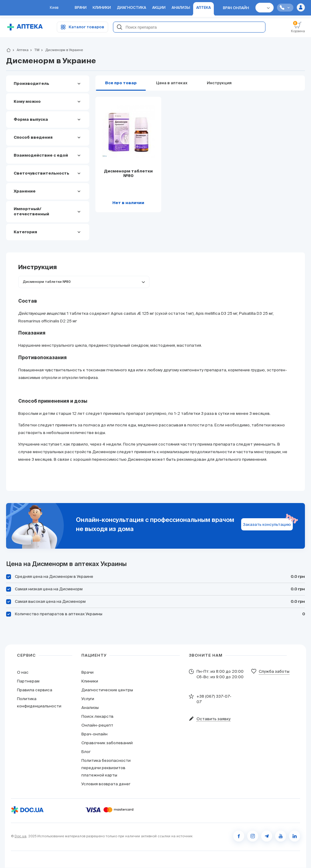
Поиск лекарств (97, 717)
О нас (23, 673)
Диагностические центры (107, 690)
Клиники (90, 681)
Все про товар (121, 83)
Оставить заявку (214, 719)
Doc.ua (21, 836)
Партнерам (28, 681)
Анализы (90, 708)
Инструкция (219, 83)
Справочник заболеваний (107, 743)
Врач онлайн (236, 9)
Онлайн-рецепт (97, 726)
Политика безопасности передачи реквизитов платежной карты (106, 768)
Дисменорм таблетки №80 (128, 174)
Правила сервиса (35, 690)
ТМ (34, 50)
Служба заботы (274, 672)
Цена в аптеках (172, 83)
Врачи (87, 673)
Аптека (20, 50)
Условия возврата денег (106, 784)
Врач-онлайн (94, 734)
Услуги (88, 699)
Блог (86, 752)
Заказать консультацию (267, 524)
